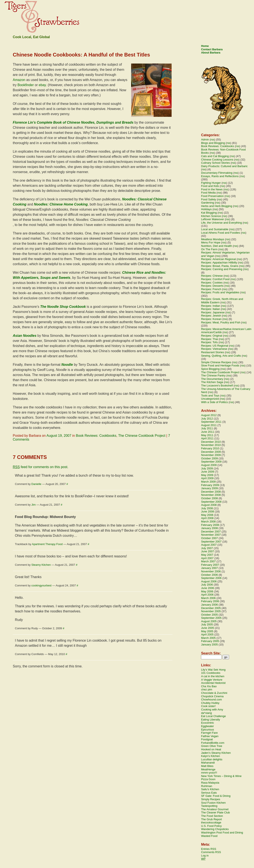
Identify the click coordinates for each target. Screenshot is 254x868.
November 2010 (211, 445)
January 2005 (209, 644)
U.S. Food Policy (211, 826)
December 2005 (211, 608)
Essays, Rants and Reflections (220, 176)
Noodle (67, 365)
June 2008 (207, 511)
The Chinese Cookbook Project (142, 436)
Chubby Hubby (210, 703)
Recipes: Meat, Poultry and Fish (221, 322)
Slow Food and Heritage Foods (220, 365)
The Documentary (212, 379)
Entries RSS (209, 849)
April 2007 (207, 558)
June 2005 (207, 628)
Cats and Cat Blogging (215, 156)
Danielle (36, 484)
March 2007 (208, 561)
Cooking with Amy (212, 710)
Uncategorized (210, 399)
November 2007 (211, 535)
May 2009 (207, 475)
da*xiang (206, 713)
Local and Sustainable (215, 229)
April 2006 (207, 595)
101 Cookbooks (211, 673)
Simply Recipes (211, 799)
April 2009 (207, 478)
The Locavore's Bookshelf (217, 386)
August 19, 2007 (59, 436)
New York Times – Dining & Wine (221, 776)
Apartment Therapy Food (47, 544)
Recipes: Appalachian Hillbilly (219, 263)
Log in (205, 856)
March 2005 (208, 638)
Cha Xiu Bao (209, 686)
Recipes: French (211, 289)
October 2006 (209, 575)
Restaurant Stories (212, 352)
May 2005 (207, 631)
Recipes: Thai (209, 339)
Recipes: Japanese (213, 312)
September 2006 (211, 578)
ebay (42, 85)
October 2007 (209, 538)
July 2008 (207, 508)
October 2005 (209, 615)
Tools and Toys (210, 396)
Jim (33, 505)
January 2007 (209, 568)
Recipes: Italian (210, 309)
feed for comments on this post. (41, 467)
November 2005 (211, 611)
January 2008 (209, 528)
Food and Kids (210, 186)
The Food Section (212, 816)
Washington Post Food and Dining (222, 833)
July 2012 (207, 419)
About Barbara (211, 53)
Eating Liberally (210, 720)
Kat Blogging (209, 213)
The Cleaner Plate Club (215, 812)
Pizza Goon (208, 779)
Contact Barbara (212, 49)
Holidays (206, 209)
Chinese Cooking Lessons (217, 160)
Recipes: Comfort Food (215, 279)
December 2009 (211, 452)
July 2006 (207, 585)
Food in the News (212, 189)
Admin (205, 140)
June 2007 (207, 551)
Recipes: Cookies (212, 283)
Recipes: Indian (211, 306)
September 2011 (211, 422)
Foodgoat (207, 739)
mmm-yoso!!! (209, 773)
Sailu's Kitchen (210, 789)
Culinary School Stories (215, 163)
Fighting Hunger (211, 183)
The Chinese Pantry (213, 375)
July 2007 (207, 548)
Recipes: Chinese (212, 276)
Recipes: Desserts (212, 286)
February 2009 (210, 485)
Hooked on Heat (211, 749)
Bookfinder (26, 85)
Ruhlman (207, 786)
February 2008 (210, 525)
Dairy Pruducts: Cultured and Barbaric (224, 166)
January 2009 (209, 488)
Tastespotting (209, 806)
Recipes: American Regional (218, 259)
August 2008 (209, 505)
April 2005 (207, 634)
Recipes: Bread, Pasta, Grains (220, 266)
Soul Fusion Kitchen (213, 803)
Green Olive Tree (212, 746)
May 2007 (207, 555)
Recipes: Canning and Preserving (222, 269)
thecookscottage (211, 822)
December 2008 (211, 492)
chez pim (207, 689)
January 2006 (209, 605)
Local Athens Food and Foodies (220, 233)
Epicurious (207, 730)
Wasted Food (209, 836)
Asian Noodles (25, 336)
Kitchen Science (211, 216)
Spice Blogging (210, 369)
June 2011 (207, 432)
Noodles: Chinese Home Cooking (61, 204)
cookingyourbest (41, 585)
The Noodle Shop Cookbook (63, 307)
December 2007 (211, 532)
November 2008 (211, 495)
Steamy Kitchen (41, 565)
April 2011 (207, 438)
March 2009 (208, 482)
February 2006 (210, 601)
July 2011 (207, 428)
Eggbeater (207, 726)
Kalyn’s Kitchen (210, 756)
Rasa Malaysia (210, 783)
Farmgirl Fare (209, 733)
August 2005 (209, 621)
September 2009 (211, 462)
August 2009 (209, 465)
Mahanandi (208, 763)
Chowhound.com (211, 699)
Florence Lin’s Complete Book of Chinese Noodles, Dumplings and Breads (73, 122)
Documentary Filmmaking (217, 173)
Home (205, 46)
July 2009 (207, 468)
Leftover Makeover (212, 219)
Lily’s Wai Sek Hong (213, 670)
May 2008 (207, 515)
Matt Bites (207, 766)
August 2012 (209, 415)
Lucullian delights (212, 759)
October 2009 (209, 458)
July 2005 (207, 624)
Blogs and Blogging (213, 143)
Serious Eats (209, 793)
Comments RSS (211, 852)
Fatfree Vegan (210, 736)
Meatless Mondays (212, 239)
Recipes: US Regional (215, 346)
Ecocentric (207, 723)
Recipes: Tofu (209, 342)
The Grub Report (211, 819)
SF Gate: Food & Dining (216, 796)
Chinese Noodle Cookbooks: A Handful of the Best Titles (81, 55)
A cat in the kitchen (213, 676)
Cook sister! (208, 706)
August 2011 (209, 425)
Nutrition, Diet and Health (216, 246)
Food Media (208, 193)
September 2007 (211, 542)
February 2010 (210, 448)
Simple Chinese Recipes (216, 362)
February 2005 (210, 641)
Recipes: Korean (211, 319)
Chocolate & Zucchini (214, 693)
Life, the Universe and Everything (221, 223)
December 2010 (211, 442)
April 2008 (207, 518)
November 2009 (211, 455)
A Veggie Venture (212, 680)
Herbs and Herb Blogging (217, 206)
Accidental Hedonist (213, 683)
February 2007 (210, 565)
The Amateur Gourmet (215, 809)
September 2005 (211, 618)
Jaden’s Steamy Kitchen (216, 753)
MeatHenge (208, 769)
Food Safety (208, 199)
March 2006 (208, 598)
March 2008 (208, 522)
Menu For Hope (211, 242)
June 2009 (207, 472)
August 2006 (209, 581)
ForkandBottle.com (213, 743)
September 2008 (211, 502)
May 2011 (207, 435)
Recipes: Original (212, 336)
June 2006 (207, 588)
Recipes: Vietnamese (214, 349)
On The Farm (209, 249)
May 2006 (207, 591)
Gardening (207, 203)
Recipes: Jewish (211, 316)
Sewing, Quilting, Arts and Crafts (221, 356)
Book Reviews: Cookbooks (96, 436)
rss (212, 140)
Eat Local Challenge (213, 716)
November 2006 (211, 571)
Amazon (19, 80)
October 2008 (209, 498)
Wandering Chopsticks (215, 829)
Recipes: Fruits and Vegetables (220, 292)
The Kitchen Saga (212, 382)
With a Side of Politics (214, 402)
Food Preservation (212, 196)
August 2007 (209, 545)
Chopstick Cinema (212, 696)
